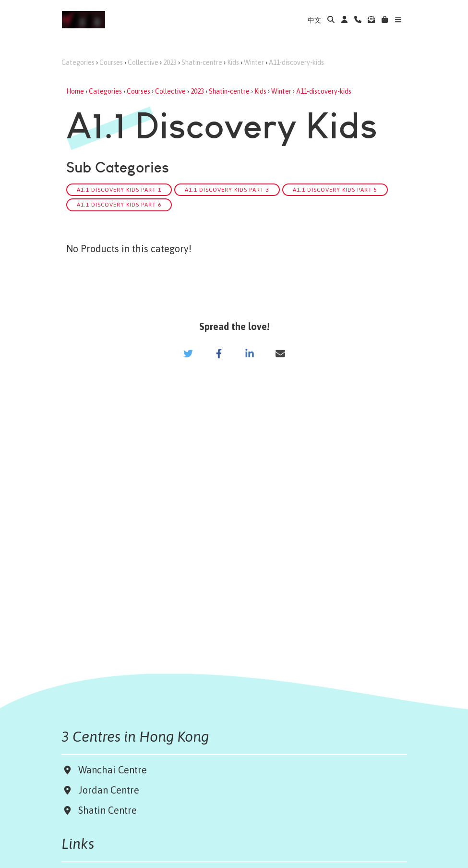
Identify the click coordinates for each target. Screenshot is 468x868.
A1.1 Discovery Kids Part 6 (119, 204)
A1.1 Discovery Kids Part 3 (227, 189)
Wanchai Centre (114, 770)
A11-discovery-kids (296, 62)
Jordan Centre (106, 790)
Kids (233, 62)
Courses (111, 62)
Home (75, 91)
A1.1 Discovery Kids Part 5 (335, 189)
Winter (254, 62)
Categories (78, 62)
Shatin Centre (105, 810)
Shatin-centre (202, 62)
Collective (143, 62)
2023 (170, 62)
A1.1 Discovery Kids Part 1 (119, 189)
